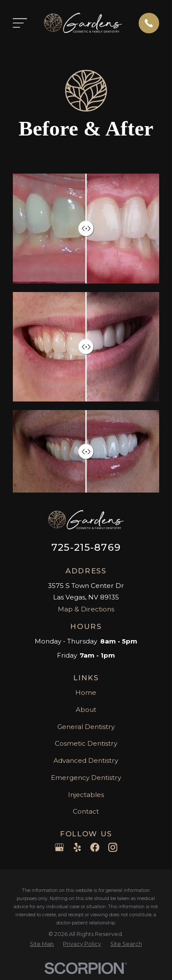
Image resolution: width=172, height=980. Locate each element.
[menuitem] (42, 944)
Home (86, 692)
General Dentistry (86, 727)
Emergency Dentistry (86, 778)
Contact (86, 811)
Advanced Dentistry (86, 760)
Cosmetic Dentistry (86, 743)
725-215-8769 (86, 547)
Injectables (86, 795)
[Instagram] (113, 847)
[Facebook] (95, 847)
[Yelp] (77, 847)
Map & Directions (86, 609)
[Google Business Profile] (59, 847)
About (86, 710)
